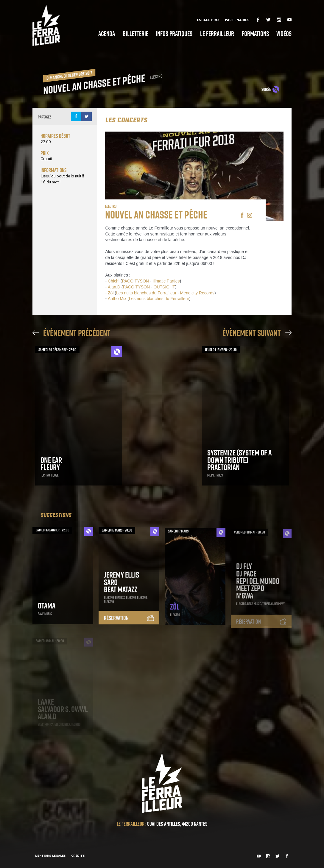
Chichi (114, 281)
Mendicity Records (197, 293)
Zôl (111, 293)
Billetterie (135, 34)
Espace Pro (208, 20)
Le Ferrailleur (217, 34)
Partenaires (237, 20)
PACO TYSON (135, 281)
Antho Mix (117, 299)
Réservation (129, 624)
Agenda (107, 34)
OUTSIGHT (164, 287)
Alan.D (114, 287)
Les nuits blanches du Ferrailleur (146, 293)
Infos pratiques (174, 34)
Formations (255, 34)
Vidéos (284, 34)
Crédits (78, 856)
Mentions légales (50, 856)
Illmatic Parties (166, 281)
